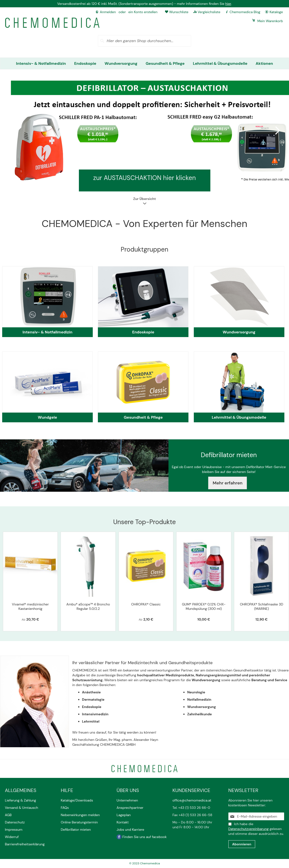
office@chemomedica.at (192, 800)
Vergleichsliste (209, 12)
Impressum (14, 830)
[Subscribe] (242, 844)
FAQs (65, 808)
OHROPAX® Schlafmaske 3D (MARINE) (261, 606)
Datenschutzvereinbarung (249, 829)
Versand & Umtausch (22, 808)
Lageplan (124, 815)
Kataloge (276, 12)
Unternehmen (127, 800)
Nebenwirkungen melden (80, 815)
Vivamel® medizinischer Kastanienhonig (30, 606)
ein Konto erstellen (143, 12)
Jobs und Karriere (130, 830)
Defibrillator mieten (76, 830)
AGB (8, 815)
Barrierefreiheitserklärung (25, 844)
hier (228, 4)
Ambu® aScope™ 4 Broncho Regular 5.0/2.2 (88, 606)
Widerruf (12, 837)
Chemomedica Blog (245, 12)
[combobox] (144, 41)
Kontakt (123, 822)
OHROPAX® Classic (146, 604)
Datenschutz (15, 822)
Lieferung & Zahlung (20, 800)
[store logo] (52, 23)
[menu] (144, 63)
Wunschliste (179, 12)
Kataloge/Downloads (77, 800)
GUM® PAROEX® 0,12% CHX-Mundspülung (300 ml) (204, 606)
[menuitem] (41, 63)
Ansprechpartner (131, 808)
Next (277, 131)
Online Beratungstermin (79, 822)
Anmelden (108, 12)
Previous (12, 131)
